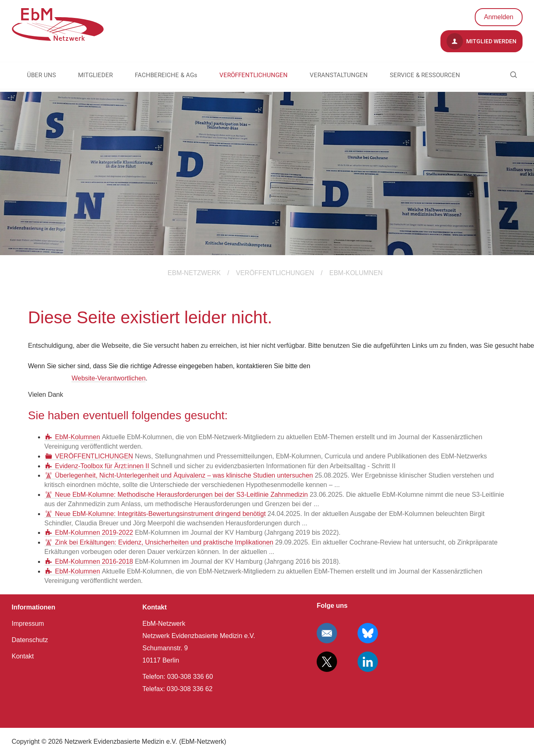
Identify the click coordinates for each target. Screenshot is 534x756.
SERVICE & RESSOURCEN (425, 75)
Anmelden (498, 17)
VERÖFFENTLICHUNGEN (254, 75)
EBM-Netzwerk (194, 273)
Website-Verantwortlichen (108, 378)
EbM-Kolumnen (78, 437)
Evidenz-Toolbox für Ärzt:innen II (102, 466)
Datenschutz (30, 640)
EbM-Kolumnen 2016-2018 (94, 561)
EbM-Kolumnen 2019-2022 (94, 533)
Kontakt (23, 656)
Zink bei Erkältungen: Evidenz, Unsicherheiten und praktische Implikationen (164, 542)
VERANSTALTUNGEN (339, 75)
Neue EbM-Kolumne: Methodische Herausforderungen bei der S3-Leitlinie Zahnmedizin (182, 495)
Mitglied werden (481, 41)
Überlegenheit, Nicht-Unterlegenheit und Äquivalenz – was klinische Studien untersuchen (184, 475)
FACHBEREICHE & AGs (166, 75)
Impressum (28, 624)
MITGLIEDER (95, 75)
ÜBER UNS (41, 75)
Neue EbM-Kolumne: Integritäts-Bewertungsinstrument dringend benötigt (161, 514)
